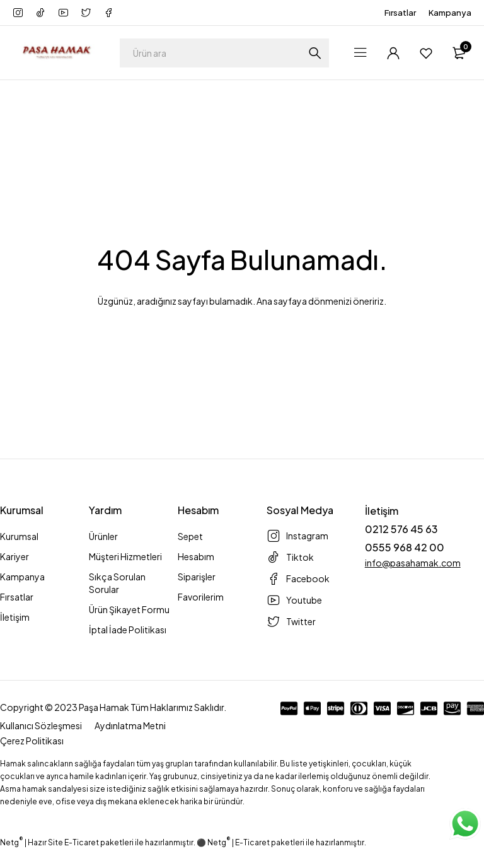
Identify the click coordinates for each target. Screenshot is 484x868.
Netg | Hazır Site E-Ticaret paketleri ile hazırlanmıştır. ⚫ (104, 842)
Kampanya (450, 13)
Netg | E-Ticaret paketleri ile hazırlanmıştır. (287, 842)
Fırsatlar (400, 13)
